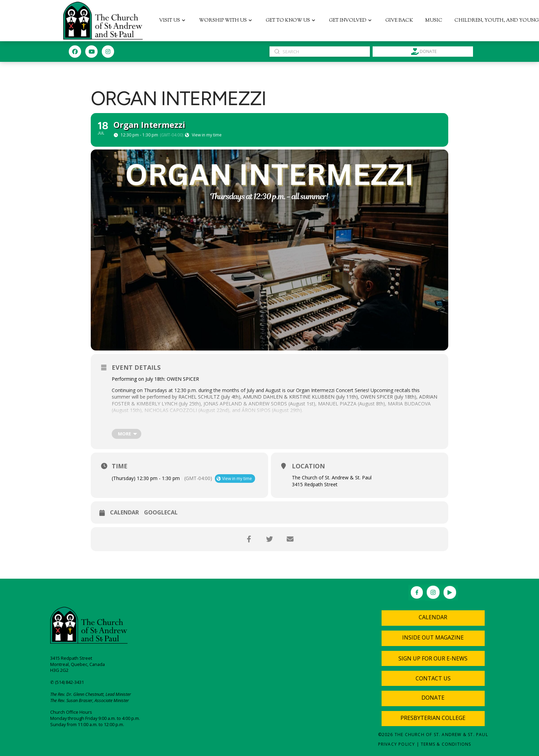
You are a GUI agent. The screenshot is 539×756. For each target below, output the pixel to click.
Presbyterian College (433, 718)
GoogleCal (161, 513)
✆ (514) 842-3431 (67, 682)
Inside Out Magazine (433, 637)
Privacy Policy (397, 744)
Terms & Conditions (446, 744)
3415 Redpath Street (71, 658)
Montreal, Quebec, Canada (78, 664)
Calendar (124, 513)
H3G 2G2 (59, 670)
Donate (433, 698)
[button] (433, 658)
